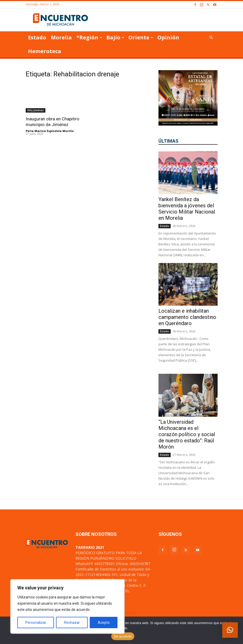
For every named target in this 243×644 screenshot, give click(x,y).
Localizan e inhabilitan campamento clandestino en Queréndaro (187, 317)
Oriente (141, 37)
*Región (89, 37)
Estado (37, 37)
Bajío (115, 37)
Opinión (168, 37)
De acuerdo (123, 636)
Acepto (104, 623)
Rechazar (72, 623)
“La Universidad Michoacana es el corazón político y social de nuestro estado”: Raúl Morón (187, 434)
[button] (211, 38)
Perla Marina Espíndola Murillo (50, 131)
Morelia (61, 37)
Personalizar (36, 623)
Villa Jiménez (36, 110)
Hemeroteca (45, 51)
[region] (67, 606)
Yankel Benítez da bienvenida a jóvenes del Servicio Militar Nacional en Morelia (187, 209)
